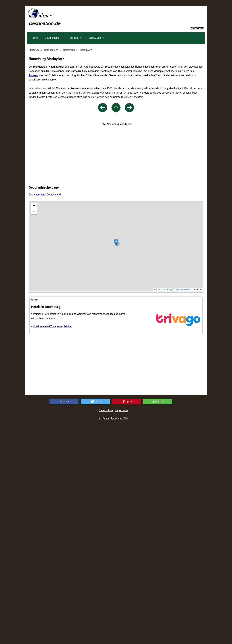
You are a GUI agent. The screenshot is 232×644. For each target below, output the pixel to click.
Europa (74, 62)
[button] (64, 619)
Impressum (121, 628)
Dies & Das (95, 62)
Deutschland (52, 62)
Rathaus (33, 99)
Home (34, 62)
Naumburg (40, 412)
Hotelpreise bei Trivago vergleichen (52, 544)
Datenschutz (106, 628)
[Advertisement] (139, 17)
